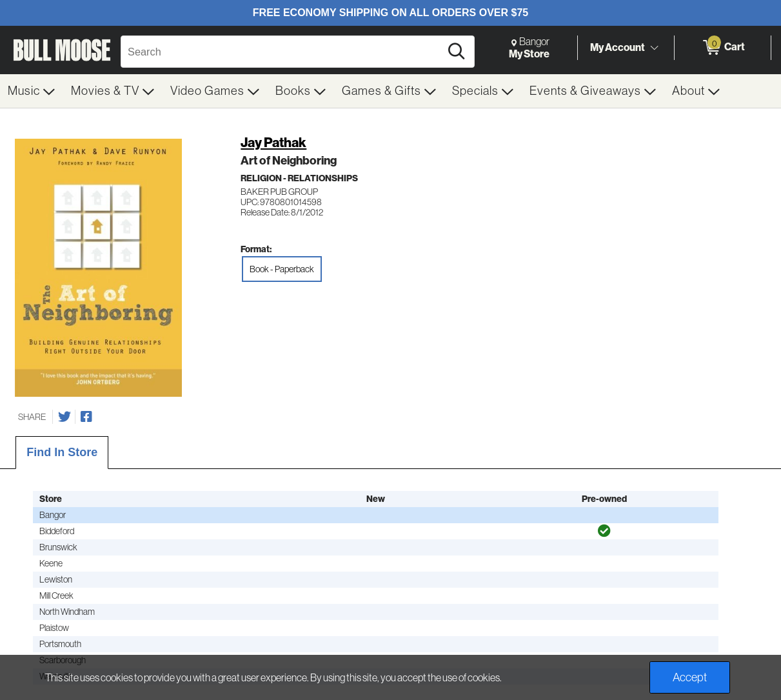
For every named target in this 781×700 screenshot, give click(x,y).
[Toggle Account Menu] (654, 48)
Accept (690, 677)
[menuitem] (32, 91)
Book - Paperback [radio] (282, 269)
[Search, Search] (282, 52)
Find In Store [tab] (62, 452)
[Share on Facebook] (86, 417)
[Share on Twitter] (64, 417)
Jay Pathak (273, 142)
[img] (604, 531)
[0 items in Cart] (723, 48)
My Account (618, 47)
